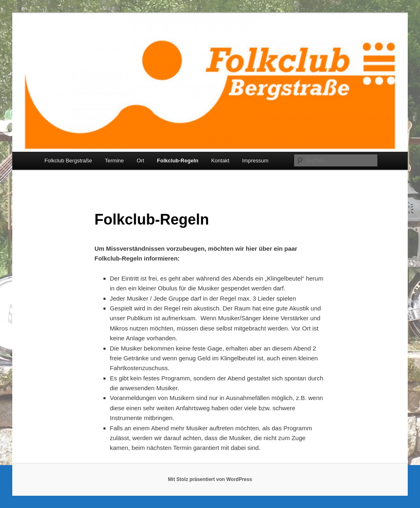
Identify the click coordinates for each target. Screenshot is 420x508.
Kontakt (220, 161)
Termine (115, 161)
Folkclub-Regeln (178, 161)
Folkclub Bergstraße (68, 161)
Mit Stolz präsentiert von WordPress (210, 479)
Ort (140, 161)
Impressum (255, 161)
